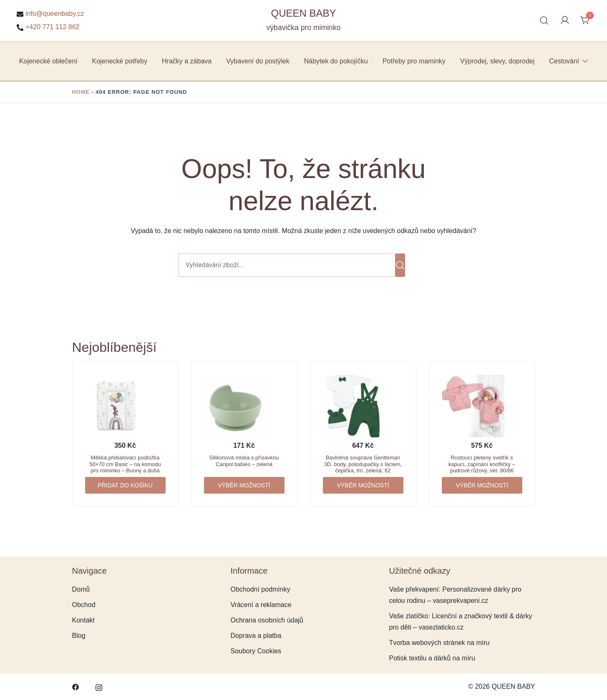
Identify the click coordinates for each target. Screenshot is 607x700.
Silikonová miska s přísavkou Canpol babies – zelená (244, 461)
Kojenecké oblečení (48, 61)
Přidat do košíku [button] (125, 485)
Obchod (84, 605)
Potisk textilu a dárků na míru (432, 658)
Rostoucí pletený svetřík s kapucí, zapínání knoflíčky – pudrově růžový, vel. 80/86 (482, 464)
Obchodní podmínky (261, 589)
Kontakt (83, 620)
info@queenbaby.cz (50, 14)
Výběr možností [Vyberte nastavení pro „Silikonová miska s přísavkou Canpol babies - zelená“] (244, 485)
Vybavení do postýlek (258, 61)
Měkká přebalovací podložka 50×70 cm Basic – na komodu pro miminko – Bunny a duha (125, 464)
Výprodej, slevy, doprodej (497, 61)
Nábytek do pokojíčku (336, 61)
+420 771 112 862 (48, 27)
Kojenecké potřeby (120, 61)
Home (81, 92)
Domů (81, 589)
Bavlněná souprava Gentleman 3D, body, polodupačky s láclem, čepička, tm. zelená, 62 (363, 464)
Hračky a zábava (187, 61)
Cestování (564, 61)
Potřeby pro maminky (414, 61)
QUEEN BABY (303, 13)
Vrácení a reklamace (261, 605)
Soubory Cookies (256, 651)
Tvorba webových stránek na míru (440, 643)
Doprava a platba (256, 636)
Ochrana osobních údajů (267, 620)
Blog (79, 636)
